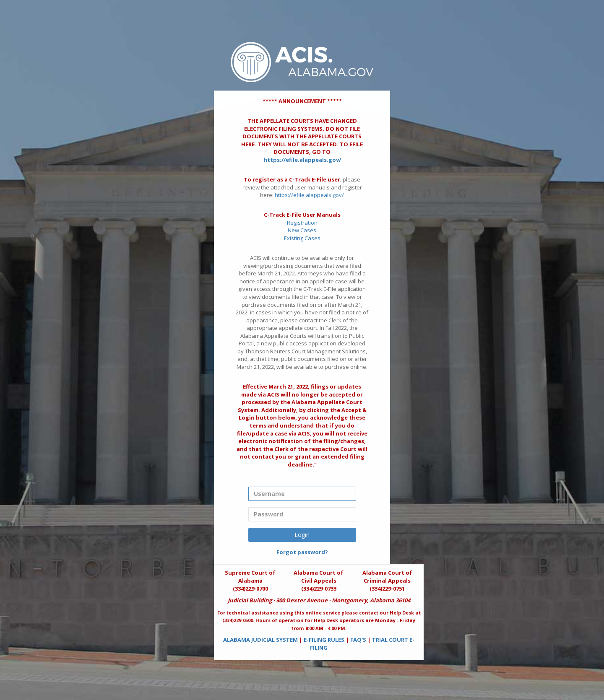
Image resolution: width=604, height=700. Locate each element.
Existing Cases (302, 238)
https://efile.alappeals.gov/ (302, 160)
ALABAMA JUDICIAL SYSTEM (260, 640)
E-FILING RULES (324, 640)
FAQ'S (358, 640)
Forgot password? (302, 552)
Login (302, 535)
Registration (302, 223)
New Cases (302, 230)
